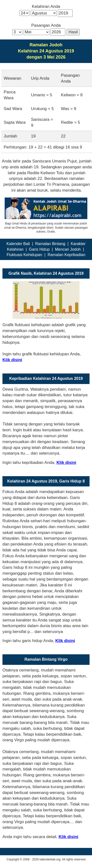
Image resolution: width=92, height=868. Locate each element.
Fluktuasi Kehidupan (24, 255)
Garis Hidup (39, 249)
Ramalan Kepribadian (66, 255)
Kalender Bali (18, 244)
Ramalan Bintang (50, 244)
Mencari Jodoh (68, 249)
